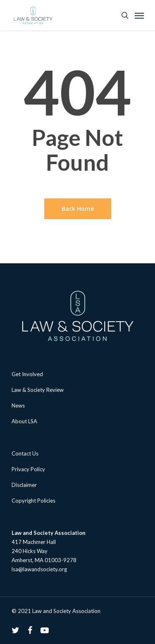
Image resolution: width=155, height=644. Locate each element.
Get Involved (27, 374)
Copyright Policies (33, 501)
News (18, 405)
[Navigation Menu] (139, 15)
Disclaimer (24, 485)
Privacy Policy (28, 469)
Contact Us (25, 453)
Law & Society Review (38, 390)
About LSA (24, 421)
